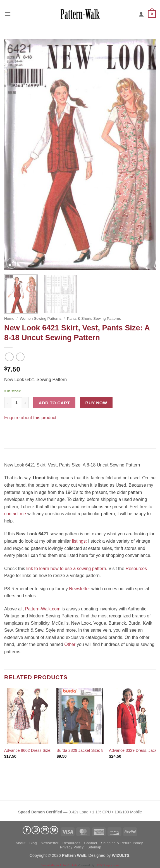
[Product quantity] (16, 403)
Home (9, 319)
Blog (33, 843)
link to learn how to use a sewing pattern (66, 569)
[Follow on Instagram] (36, 830)
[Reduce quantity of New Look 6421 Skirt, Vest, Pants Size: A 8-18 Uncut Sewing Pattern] (8, 403)
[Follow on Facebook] (27, 830)
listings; (79, 541)
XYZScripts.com (108, 865)
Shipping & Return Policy (122, 843)
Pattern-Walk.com (43, 609)
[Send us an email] (45, 830)
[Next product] (9, 357)
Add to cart (54, 403)
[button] (8, 14)
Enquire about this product (30, 418)
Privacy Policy (72, 847)
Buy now (96, 403)
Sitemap (95, 847)
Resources (136, 569)
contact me (15, 514)
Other (70, 644)
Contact (90, 843)
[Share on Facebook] (9, 432)
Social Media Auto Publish (59, 865)
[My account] (141, 14)
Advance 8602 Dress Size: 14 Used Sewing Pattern (50, 750)
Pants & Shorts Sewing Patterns (94, 319)
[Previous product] (20, 357)
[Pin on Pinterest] (19, 432)
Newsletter (80, 589)
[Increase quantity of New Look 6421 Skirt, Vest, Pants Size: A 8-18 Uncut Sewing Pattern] (25, 403)
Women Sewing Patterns (41, 319)
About (21, 843)
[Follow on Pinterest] (54, 830)
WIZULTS (120, 855)
